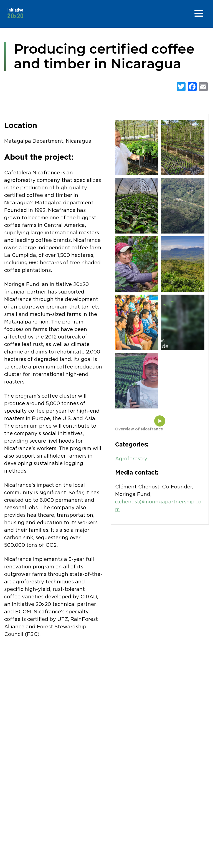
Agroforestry (131, 459)
